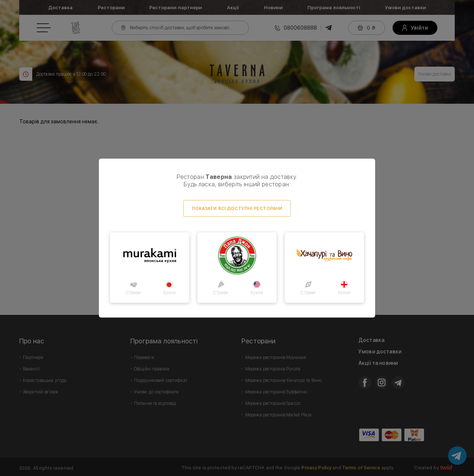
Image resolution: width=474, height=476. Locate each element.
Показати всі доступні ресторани (237, 209)
